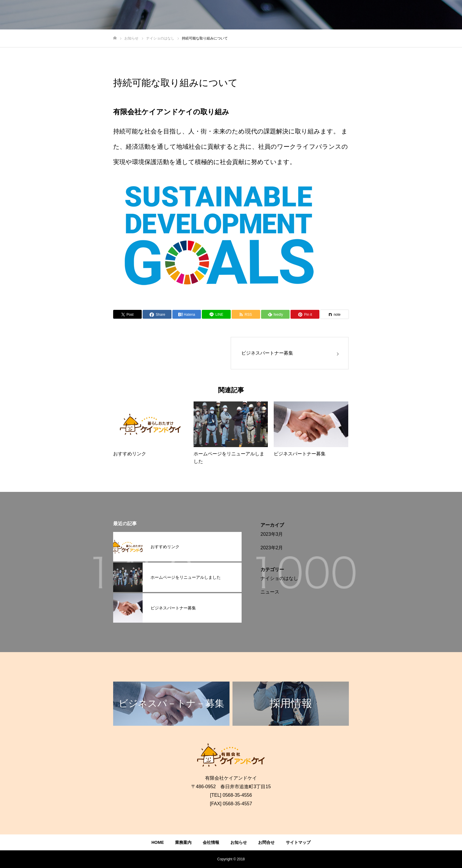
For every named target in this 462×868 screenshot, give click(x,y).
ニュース (270, 592)
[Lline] (216, 314)
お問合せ (266, 842)
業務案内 (183, 842)
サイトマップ (298, 842)
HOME (158, 842)
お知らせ (239, 842)
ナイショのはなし (279, 578)
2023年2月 (272, 548)
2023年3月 (272, 534)
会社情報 (211, 842)
